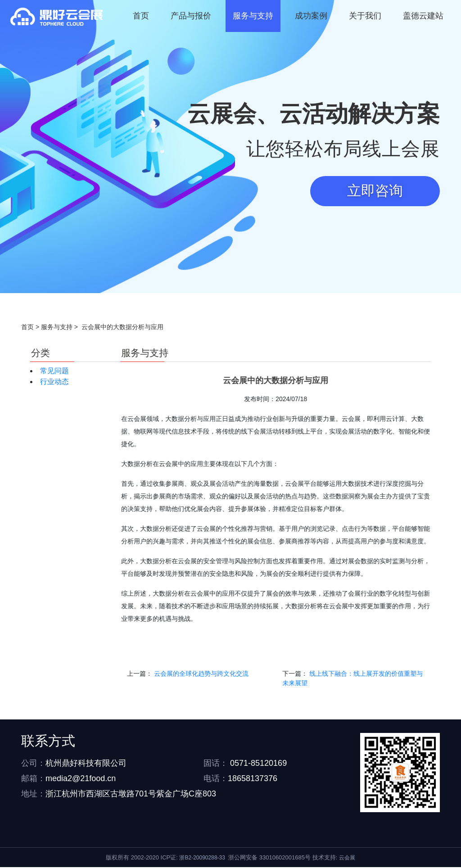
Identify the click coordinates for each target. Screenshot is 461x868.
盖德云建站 (423, 16)
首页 (141, 16)
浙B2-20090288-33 (202, 859)
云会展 (347, 859)
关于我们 (365, 16)
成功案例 (311, 16)
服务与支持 (253, 16)
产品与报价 (191, 16)
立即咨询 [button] (374, 191)
